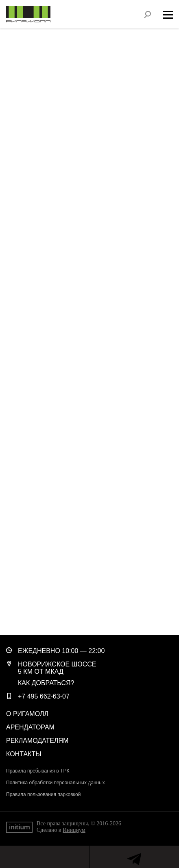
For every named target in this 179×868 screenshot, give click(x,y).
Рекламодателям (37, 741)
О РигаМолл (27, 714)
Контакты (24, 754)
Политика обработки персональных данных (56, 783)
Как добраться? (46, 683)
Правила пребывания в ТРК (38, 771)
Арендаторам (30, 727)
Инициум (74, 830)
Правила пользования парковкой (43, 794)
